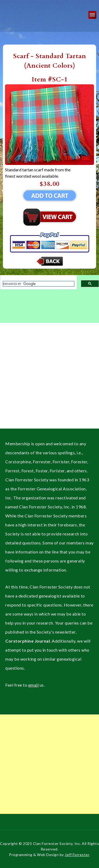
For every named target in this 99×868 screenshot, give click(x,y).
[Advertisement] (49, 379)
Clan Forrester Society (13, 9)
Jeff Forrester (77, 855)
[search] (39, 284)
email (34, 685)
